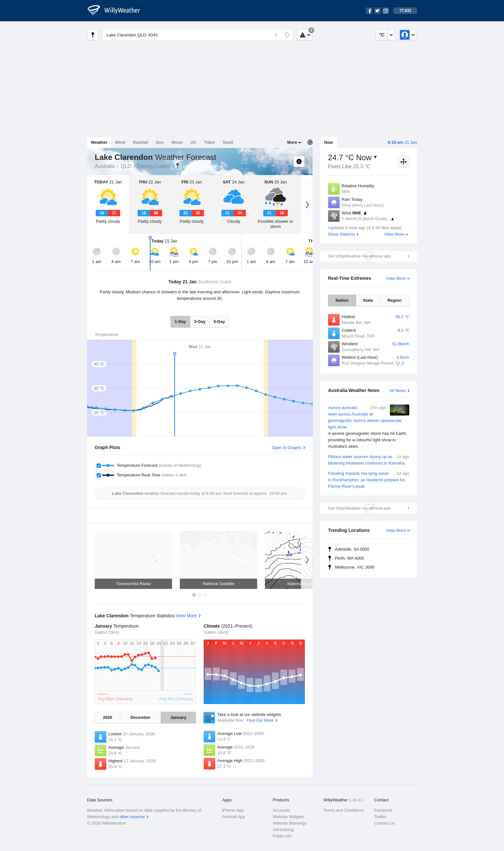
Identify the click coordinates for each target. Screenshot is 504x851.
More (292, 142)
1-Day (180, 322)
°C (382, 35)
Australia (105, 166)
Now (329, 142)
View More (394, 234)
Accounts (281, 810)
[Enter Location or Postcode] (198, 35)
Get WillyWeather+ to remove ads (359, 256)
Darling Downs (154, 166)
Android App (233, 817)
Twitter (380, 817)
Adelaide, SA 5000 (352, 549)
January (179, 717)
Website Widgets (288, 817)
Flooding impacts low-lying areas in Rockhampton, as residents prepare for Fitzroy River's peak (369, 479)
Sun (160, 142)
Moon (177, 142)
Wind (120, 142)
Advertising (283, 830)
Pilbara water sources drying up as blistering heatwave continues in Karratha (369, 460)
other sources (132, 817)
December (141, 717)
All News (397, 391)
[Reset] (276, 35)
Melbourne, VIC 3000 (355, 567)
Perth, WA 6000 (349, 558)
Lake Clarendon (178, 166)
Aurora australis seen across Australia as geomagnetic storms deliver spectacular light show (369, 427)
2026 (107, 717)
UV (193, 142)
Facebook (383, 810)
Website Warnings (290, 823)
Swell (228, 142)
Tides (209, 142)
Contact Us (384, 823)
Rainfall (141, 142)
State (368, 300)
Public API (282, 836)
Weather (99, 142)
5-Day (219, 322)
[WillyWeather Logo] (117, 11)
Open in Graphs (286, 448)
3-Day (200, 322)
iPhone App (233, 810)
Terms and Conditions (344, 810)
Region (394, 300)
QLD (126, 166)
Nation (342, 300)
